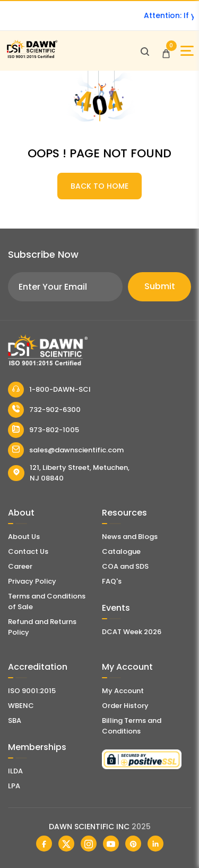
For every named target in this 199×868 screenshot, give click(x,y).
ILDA (15, 771)
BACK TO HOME (99, 186)
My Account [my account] (123, 691)
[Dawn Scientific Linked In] (155, 844)
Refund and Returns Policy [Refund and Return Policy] (42, 627)
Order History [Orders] (125, 706)
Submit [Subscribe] (160, 286)
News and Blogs (130, 537)
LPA (14, 786)
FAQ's (112, 581)
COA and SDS (125, 566)
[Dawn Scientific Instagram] (89, 844)
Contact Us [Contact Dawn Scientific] (28, 551)
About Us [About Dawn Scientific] (24, 537)
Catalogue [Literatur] (121, 551)
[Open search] (145, 51)
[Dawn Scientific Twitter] (66, 844)
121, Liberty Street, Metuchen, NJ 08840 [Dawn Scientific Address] (69, 473)
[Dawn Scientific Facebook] (44, 844)
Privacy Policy (32, 581)
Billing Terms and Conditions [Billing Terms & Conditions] (132, 726)
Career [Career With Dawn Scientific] (20, 566)
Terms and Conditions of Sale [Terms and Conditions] (47, 601)
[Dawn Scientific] (32, 57)
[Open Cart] (166, 51)
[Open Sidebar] (187, 51)
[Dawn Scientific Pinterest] (133, 844)
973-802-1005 (44, 430)
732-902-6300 (44, 410)
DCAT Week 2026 (132, 632)
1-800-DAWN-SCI (49, 390)
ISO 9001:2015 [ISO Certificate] (32, 691)
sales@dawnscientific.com (66, 450)
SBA (15, 720)
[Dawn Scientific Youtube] (111, 844)
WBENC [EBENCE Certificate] (21, 706)
